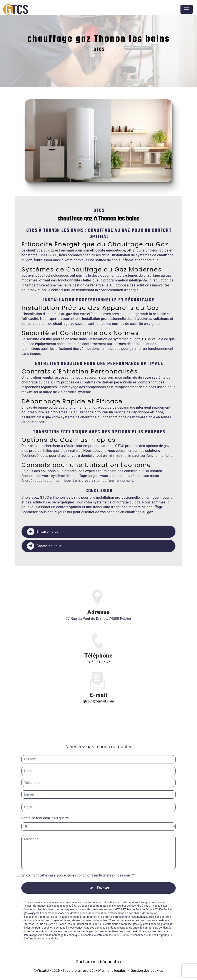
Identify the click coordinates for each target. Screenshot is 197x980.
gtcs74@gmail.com (98, 696)
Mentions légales (112, 971)
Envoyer (103, 882)
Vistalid (43, 971)
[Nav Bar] (187, 10)
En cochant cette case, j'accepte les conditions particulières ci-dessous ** (78, 870)
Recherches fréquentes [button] (99, 962)
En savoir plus (43, 532)
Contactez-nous (44, 546)
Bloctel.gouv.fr (123, 930)
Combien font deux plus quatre (45, 813)
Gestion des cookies (147, 971)
